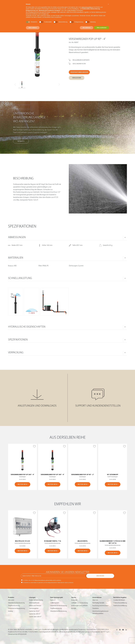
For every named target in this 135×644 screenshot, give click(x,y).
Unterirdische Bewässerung (16, 608)
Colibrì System (55, 603)
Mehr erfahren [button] (33, 28)
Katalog (10, 611)
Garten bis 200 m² (35, 614)
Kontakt (74, 608)
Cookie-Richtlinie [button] (71, 10)
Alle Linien (11, 600)
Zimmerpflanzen (34, 603)
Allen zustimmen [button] (102, 28)
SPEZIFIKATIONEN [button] (18, 340)
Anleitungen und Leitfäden (79, 606)
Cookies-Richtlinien (119, 600)
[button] (108, 4)
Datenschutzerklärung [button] (87, 7)
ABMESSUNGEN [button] (17, 237)
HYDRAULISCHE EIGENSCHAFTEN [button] (27, 327)
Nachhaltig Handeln (98, 603)
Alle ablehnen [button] (87, 28)
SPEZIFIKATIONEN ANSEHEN (79, 72)
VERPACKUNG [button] (16, 352)
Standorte (95, 608)
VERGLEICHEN (77, 78)
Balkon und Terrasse (35, 606)
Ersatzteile (74, 600)
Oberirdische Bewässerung (16, 603)
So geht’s (21, 141)
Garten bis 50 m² (34, 611)
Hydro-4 (53, 600)
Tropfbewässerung (14, 606)
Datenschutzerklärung (120, 603)
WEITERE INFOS (22, 484)
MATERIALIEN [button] (16, 258)
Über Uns (95, 600)
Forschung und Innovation (100, 606)
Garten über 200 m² (35, 617)
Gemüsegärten (34, 608)
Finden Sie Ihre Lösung (36, 600)
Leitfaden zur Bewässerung (80, 603)
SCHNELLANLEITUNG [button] (20, 278)
